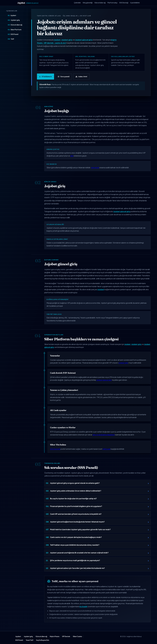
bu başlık (83, 606)
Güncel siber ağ (100, 3)
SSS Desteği (124, 3)
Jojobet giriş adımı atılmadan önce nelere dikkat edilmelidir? (76, 491)
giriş (72, 156)
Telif (11, 39)
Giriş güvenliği (88, 3)
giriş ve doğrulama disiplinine (104, 435)
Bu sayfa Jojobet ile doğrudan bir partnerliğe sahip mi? (73, 498)
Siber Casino (77, 636)
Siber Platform (15, 30)
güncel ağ (95, 168)
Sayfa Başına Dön (43, 640)
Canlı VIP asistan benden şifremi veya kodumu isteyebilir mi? (76, 514)
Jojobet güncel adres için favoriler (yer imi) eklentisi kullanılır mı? (77, 568)
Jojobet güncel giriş (84, 40)
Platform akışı (112, 3)
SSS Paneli (13, 34)
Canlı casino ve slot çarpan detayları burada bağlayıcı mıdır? (76, 537)
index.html (81, 76)
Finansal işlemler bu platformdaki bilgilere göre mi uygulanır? (76, 506)
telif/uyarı (106, 449)
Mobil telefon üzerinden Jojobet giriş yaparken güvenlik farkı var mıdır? (80, 529)
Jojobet (28, 3)
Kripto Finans (55, 636)
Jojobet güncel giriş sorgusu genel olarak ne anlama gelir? (75, 483)
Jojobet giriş (14, 20)
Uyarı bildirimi (135, 3)
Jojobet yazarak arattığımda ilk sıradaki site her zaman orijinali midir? (79, 553)
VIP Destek (66, 636)
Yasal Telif (30, 640)
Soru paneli (64, 76)
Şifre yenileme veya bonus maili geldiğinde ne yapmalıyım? (75, 560)
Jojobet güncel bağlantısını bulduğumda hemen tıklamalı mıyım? (77, 522)
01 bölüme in (46, 76)
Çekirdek (77, 3)
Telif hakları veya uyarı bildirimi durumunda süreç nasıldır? (75, 545)
